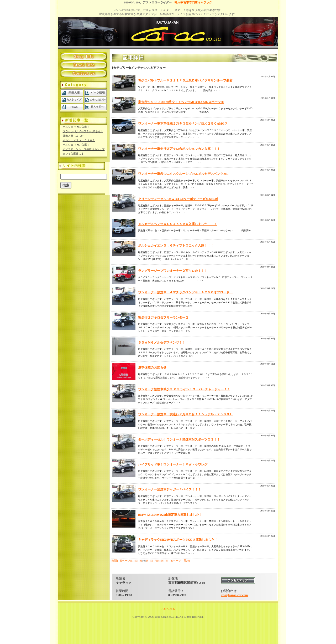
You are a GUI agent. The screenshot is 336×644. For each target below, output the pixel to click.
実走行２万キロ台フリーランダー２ (163, 318)
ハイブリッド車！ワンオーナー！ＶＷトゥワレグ (173, 465)
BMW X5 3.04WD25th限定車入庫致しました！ (170, 515)
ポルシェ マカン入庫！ (76, 127)
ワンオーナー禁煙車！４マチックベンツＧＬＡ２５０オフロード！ (185, 292)
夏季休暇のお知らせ (152, 368)
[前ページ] (125, 561)
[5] (148, 561)
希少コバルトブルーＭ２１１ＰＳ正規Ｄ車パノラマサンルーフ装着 (185, 81)
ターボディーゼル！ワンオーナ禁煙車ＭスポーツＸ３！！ (179, 440)
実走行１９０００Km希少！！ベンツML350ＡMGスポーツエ (181, 102)
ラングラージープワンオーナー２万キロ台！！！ (173, 271)
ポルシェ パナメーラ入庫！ (79, 140)
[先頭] (114, 561)
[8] (159, 561)
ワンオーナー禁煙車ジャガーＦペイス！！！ (170, 490)
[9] (163, 561)
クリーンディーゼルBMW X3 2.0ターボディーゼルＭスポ (178, 199)
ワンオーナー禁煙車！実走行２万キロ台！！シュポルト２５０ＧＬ (185, 414)
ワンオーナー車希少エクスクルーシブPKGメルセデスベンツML (183, 174)
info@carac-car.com (234, 595)
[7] (155, 561)
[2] (137, 561)
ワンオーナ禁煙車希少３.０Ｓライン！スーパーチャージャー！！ (184, 389)
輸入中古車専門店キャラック (193, 2)
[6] (151, 561)
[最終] (186, 561)
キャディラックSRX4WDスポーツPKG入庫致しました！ (178, 540)
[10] (167, 561)
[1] (133, 561)
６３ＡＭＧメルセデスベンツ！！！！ (165, 343)
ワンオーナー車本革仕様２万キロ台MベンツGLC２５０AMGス (183, 124)
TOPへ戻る (168, 609)
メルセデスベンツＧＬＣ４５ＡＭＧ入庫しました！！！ (177, 224)
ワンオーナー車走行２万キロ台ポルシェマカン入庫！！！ (179, 149)
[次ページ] (176, 561)
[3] (140, 561)
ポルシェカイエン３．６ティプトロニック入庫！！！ (176, 246)
